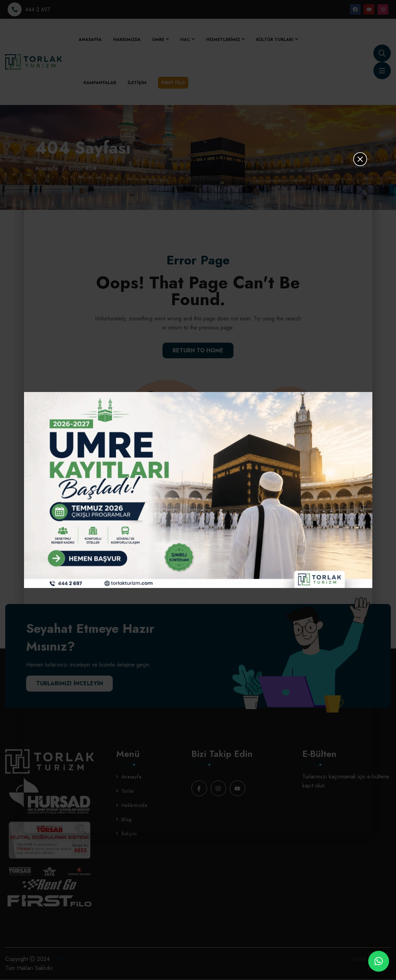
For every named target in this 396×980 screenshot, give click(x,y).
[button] (379, 961)
